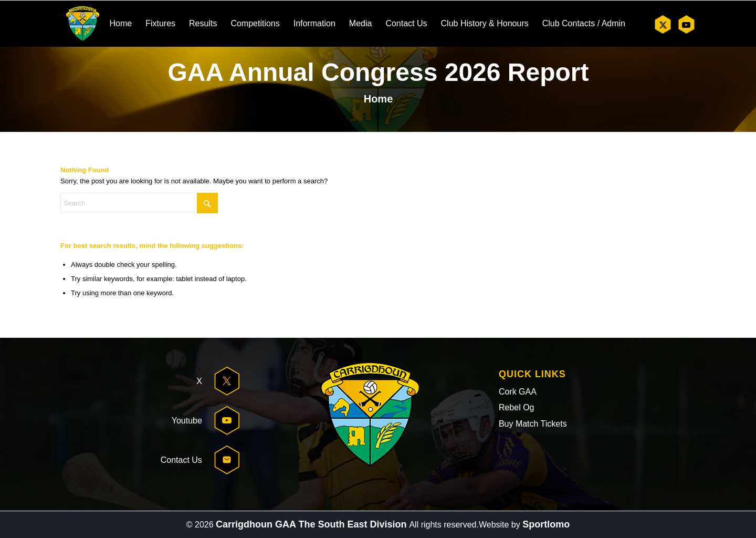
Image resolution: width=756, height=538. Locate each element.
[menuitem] (120, 24)
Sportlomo (546, 524)
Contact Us (181, 460)
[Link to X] (663, 24)
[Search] (139, 203)
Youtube (187, 421)
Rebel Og (517, 407)
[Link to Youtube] (686, 24)
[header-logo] (83, 24)
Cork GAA (518, 392)
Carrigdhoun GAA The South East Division (312, 524)
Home (379, 99)
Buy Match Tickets (533, 424)
